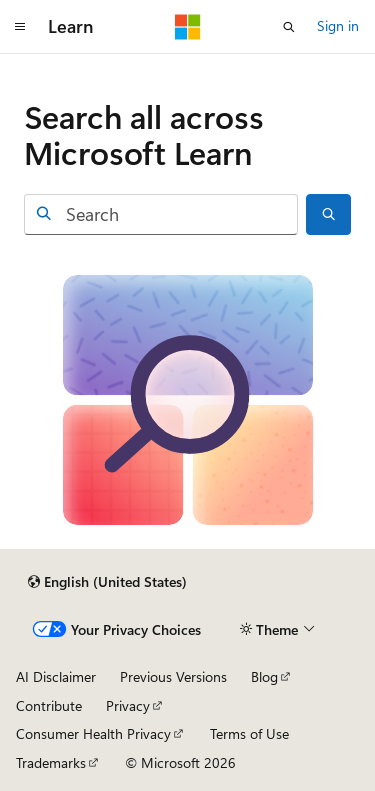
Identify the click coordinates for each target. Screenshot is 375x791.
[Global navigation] (20, 27)
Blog (264, 676)
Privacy (128, 705)
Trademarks (51, 762)
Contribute (49, 705)
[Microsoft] (188, 27)
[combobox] (161, 214)
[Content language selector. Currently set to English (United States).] (107, 582)
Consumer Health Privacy (93, 733)
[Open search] (289, 27)
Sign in (338, 25)
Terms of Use (249, 733)
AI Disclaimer (56, 676)
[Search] (328, 214)
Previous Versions (173, 676)
